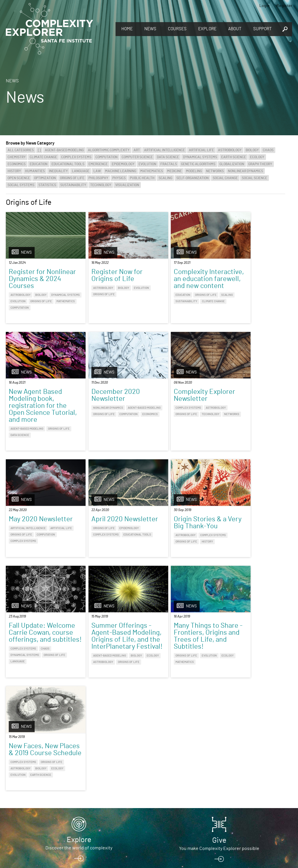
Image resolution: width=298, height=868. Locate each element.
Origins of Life (72, 178)
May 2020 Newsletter (167, 403)
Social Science (254, 178)
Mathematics (152, 171)
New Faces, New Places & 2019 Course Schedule (34, 666)
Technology (101, 185)
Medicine (174, 171)
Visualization (127, 185)
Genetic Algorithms (198, 164)
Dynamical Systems (200, 157)
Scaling (165, 178)
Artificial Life (201, 150)
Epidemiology (123, 164)
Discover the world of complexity (79, 768)
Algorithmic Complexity (109, 150)
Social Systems (21, 185)
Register (284, 6)
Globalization (232, 164)
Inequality (58, 171)
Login (265, 6)
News (150, 29)
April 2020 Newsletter (238, 403)
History (14, 171)
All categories (21, 150)
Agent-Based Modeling (64, 150)
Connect (219, 811)
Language (81, 171)
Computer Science (137, 157)
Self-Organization (193, 178)
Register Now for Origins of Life (105, 275)
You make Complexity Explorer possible (219, 769)
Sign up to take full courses (79, 820)
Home (127, 29)
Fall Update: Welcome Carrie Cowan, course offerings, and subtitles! (104, 533)
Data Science (168, 157)
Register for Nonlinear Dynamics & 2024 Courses (39, 279)
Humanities (35, 171)
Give (219, 761)
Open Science (19, 178)
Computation (107, 157)
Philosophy (98, 178)
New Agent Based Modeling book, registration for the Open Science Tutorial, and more (250, 286)
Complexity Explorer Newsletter (110, 403)
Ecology (257, 157)
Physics (119, 178)
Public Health (142, 178)
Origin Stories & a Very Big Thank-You (38, 522)
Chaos (268, 150)
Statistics (47, 185)
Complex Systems (76, 157)
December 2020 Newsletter (33, 403)
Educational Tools (68, 164)
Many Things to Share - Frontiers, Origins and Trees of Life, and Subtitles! (251, 529)
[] (39, 150)
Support (262, 29)
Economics (17, 164)
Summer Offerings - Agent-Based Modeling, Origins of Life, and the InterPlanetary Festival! (180, 536)
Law (97, 171)
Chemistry (17, 157)
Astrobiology (230, 150)
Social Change (225, 178)
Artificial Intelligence (164, 150)
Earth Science (234, 157)
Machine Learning (121, 171)
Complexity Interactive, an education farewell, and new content (179, 282)
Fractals (169, 164)
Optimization (45, 178)
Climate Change (43, 157)
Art (137, 150)
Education (39, 164)
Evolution (147, 164)
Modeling (194, 171)
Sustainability (73, 185)
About (235, 29)
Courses (177, 29)
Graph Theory (260, 164)
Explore (207, 29)
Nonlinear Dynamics (245, 171)
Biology (252, 150)
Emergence (98, 164)
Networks (215, 171)
